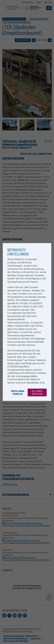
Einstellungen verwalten (18, 392)
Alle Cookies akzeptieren (37, 392)
